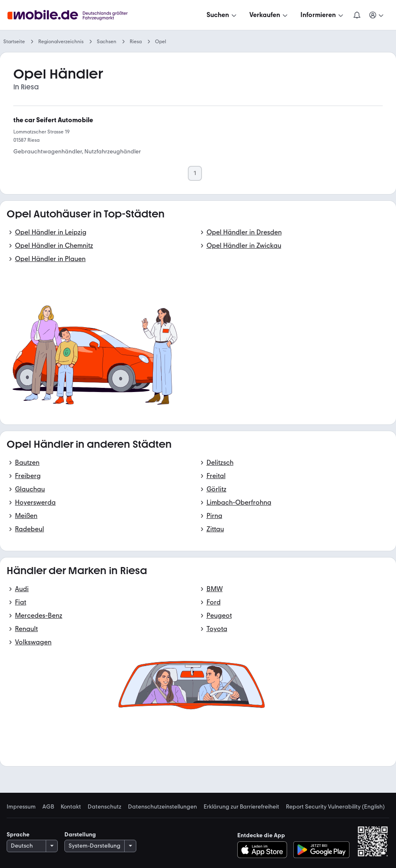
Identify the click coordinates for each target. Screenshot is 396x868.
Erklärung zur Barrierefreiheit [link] (241, 807)
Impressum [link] (21, 807)
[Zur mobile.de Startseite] (70, 15)
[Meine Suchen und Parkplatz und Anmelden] (377, 15)
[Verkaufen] (269, 15)
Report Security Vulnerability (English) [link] (335, 807)
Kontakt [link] (71, 807)
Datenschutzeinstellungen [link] (162, 807)
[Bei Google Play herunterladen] (321, 850)
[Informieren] (323, 15)
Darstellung (80, 835)
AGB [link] (48, 807)
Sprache (18, 835)
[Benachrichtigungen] (357, 15)
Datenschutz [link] (105, 807)
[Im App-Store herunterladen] (264, 850)
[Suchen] (222, 15)
